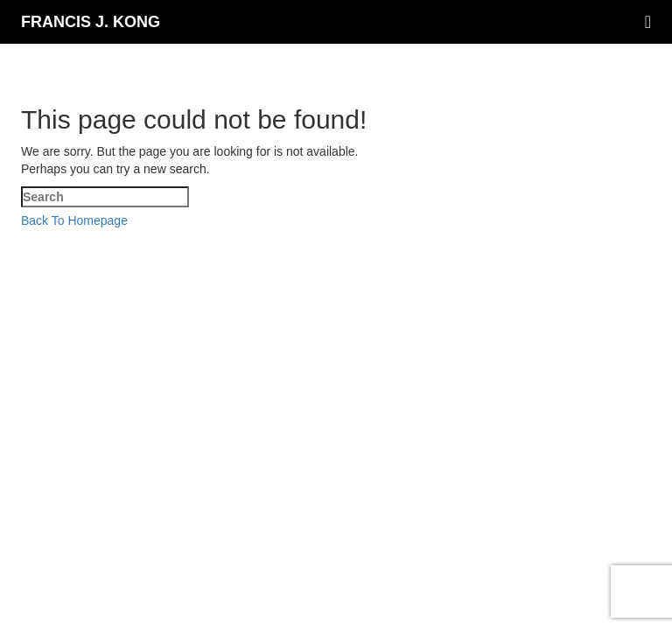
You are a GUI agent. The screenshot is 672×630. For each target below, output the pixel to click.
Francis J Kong (187, 238)
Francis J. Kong (91, 22)
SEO (269, 238)
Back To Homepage (74, 220)
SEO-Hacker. (353, 238)
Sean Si (642, 238)
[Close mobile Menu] (35, 274)
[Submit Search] (175, 293)
